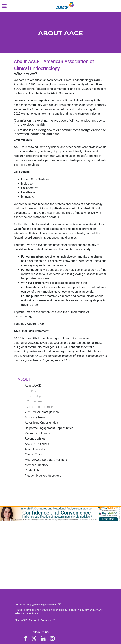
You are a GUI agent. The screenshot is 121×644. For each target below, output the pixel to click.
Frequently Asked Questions (43, 476)
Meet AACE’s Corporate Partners (33, 620)
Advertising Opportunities (41, 423)
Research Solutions (37, 433)
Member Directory (37, 465)
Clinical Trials (34, 454)
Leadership (34, 396)
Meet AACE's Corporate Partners (46, 460)
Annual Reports (35, 449)
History (32, 391)
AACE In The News (37, 444)
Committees (35, 401)
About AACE (33, 386)
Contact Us (32, 470)
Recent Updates (35, 439)
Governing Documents (41, 407)
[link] (61, 514)
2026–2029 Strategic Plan (42, 412)
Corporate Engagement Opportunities (49, 428)
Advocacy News (35, 417)
